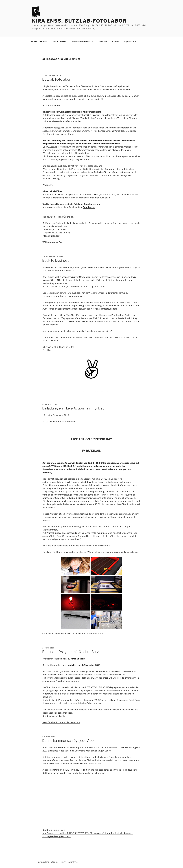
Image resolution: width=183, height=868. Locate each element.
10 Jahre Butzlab (76, 659)
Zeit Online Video (72, 634)
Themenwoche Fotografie (71, 748)
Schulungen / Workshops (82, 41)
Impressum (130, 41)
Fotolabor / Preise (39, 41)
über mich (102, 41)
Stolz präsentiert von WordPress (65, 862)
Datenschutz (43, 862)
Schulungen (89, 207)
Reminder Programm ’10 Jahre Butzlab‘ (73, 652)
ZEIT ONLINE (122, 748)
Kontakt (115, 41)
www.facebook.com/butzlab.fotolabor (61, 722)
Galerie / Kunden (59, 41)
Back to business (56, 260)
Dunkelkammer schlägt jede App (68, 741)
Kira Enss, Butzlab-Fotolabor (79, 21)
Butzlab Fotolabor (56, 79)
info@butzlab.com (51, 236)
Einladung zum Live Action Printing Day (73, 408)
